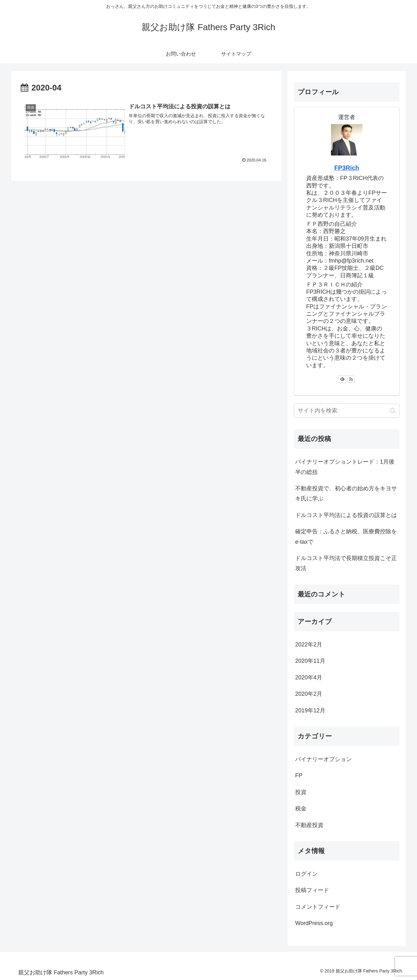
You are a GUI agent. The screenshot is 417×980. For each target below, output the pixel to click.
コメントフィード (318, 907)
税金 (301, 808)
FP (299, 776)
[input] (347, 411)
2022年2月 (309, 645)
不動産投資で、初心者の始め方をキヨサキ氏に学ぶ (346, 493)
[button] (393, 411)
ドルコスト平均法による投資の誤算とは (346, 515)
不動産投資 (309, 825)
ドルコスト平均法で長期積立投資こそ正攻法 (346, 563)
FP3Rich (347, 168)
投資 (301, 792)
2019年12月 (310, 710)
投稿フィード (312, 890)
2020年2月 (309, 694)
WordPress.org (314, 923)
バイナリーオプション (323, 759)
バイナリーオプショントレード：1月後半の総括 (345, 467)
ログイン (306, 874)
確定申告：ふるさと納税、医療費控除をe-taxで (346, 536)
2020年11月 (310, 661)
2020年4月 (309, 678)
